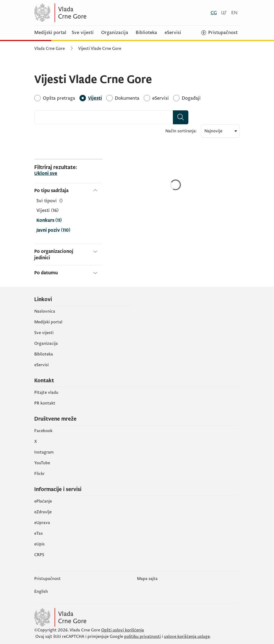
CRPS (39, 555)
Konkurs (49, 220)
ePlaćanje (43, 501)
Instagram (44, 452)
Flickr (39, 474)
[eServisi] (161, 98)
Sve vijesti (83, 33)
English (41, 591)
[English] (234, 13)
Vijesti (47, 211)
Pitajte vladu (46, 392)
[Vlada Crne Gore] (86, 13)
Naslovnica (45, 311)
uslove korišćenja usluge (187, 636)
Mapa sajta (147, 579)
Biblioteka (146, 33)
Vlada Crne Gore (50, 48)
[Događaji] (191, 98)
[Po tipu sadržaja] (68, 191)
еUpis (39, 544)
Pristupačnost (47, 579)
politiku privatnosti (142, 636)
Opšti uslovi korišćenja (123, 630)
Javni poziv (53, 230)
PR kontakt (45, 403)
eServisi (173, 33)
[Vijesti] (95, 98)
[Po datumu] (68, 271)
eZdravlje (43, 512)
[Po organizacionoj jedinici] (68, 254)
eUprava (42, 523)
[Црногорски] (224, 13)
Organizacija (115, 33)
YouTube (42, 463)
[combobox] (104, 117)
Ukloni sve (46, 174)
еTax (39, 533)
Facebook (43, 431)
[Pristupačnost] (219, 33)
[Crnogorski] (214, 13)
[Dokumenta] (127, 98)
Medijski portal (50, 33)
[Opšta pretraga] (59, 98)
